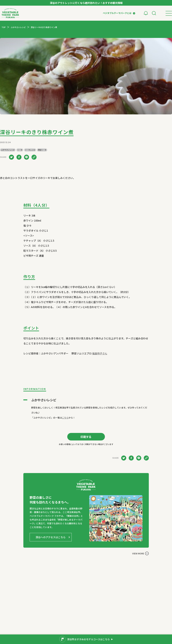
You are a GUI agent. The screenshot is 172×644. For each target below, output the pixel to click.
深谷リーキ (42, 150)
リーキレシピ (30, 150)
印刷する (86, 437)
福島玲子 (100, 353)
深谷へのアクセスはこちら (51, 537)
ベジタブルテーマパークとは (117, 13)
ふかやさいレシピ (8, 150)
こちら (65, 418)
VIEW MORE (138, 553)
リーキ (20, 150)
